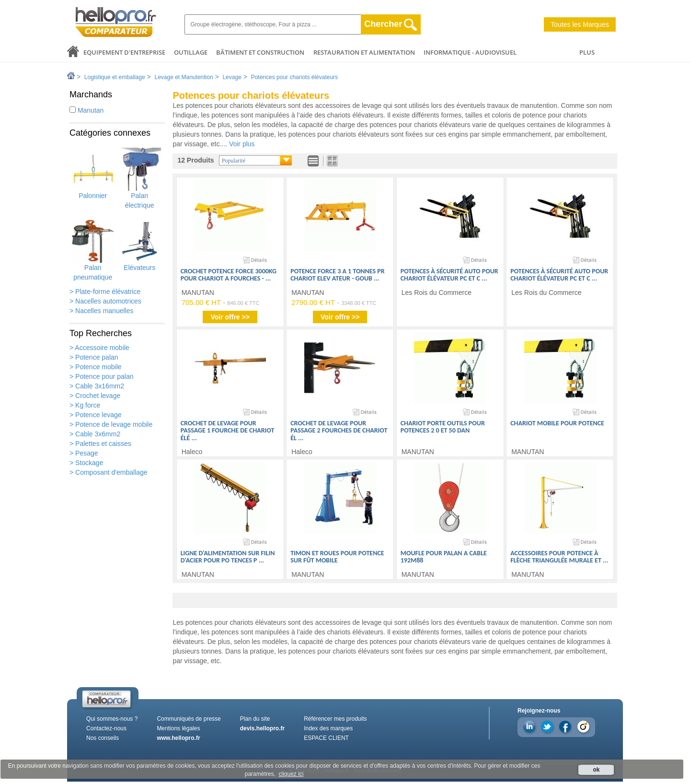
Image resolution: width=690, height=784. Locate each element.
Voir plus (242, 144)
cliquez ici (291, 774)
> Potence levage (96, 415)
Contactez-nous (106, 728)
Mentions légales (178, 728)
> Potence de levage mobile (111, 424)
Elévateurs (139, 246)
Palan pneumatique (93, 250)
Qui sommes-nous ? (112, 719)
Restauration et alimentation (364, 52)
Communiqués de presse (189, 719)
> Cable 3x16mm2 (97, 386)
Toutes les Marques (580, 24)
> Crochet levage (95, 396)
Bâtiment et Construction (260, 52)
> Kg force (85, 405)
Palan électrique (139, 178)
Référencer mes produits (335, 719)
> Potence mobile (96, 367)
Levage (232, 77)
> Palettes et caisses (100, 444)
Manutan (86, 110)
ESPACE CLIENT (326, 738)
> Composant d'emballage (109, 472)
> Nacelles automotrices (105, 301)
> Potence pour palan (102, 376)
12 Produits (195, 160)
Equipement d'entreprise (124, 52)
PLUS (587, 52)
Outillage (191, 52)
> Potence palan (94, 357)
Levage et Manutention (184, 77)
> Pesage (84, 453)
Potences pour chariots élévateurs (294, 77)
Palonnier (93, 174)
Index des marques (328, 728)
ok (596, 770)
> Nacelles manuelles (101, 311)
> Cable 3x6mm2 (95, 434)
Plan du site (255, 719)
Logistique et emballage (115, 77)
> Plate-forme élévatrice (105, 292)
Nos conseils (103, 738)
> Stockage (86, 463)
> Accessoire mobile (99, 348)
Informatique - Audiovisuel (470, 52)
